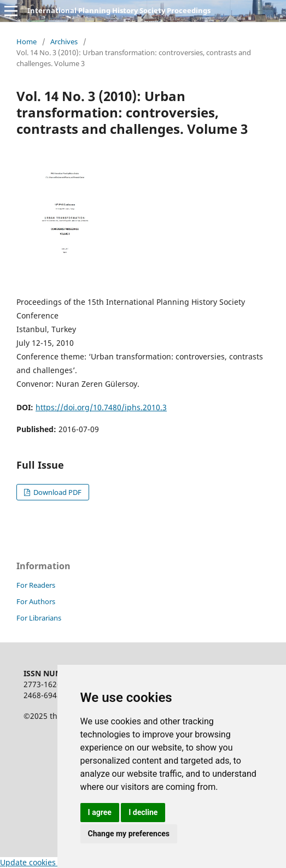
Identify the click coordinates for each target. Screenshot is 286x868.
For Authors (36, 601)
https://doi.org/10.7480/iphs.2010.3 (101, 407)
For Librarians (39, 618)
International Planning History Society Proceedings (119, 10)
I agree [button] (100, 812)
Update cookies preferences (51, 862)
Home (27, 42)
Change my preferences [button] (129, 834)
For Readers (36, 585)
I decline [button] (143, 812)
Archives (64, 42)
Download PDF (57, 492)
